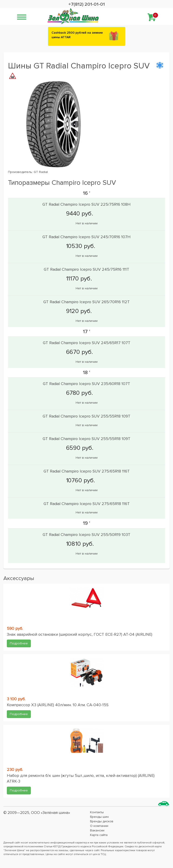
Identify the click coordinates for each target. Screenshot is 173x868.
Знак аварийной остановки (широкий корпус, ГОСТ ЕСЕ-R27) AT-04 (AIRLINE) (80, 634)
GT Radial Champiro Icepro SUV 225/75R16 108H (86, 204)
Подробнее (19, 643)
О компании (99, 826)
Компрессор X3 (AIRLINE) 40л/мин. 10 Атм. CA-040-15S (58, 705)
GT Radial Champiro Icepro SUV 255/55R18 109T (86, 416)
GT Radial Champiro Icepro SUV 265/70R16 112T (86, 302)
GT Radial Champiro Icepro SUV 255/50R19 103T (86, 535)
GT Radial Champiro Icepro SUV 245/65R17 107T (87, 343)
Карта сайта (99, 835)
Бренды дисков (102, 821)
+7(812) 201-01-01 (87, 4)
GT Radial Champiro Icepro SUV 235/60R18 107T (86, 384)
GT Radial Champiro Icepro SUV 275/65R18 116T (87, 471)
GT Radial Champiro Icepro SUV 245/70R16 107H (86, 237)
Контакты (97, 812)
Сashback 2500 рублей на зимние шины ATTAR (77, 35)
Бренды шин (99, 817)
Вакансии (97, 830)
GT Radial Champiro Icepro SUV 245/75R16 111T (86, 269)
